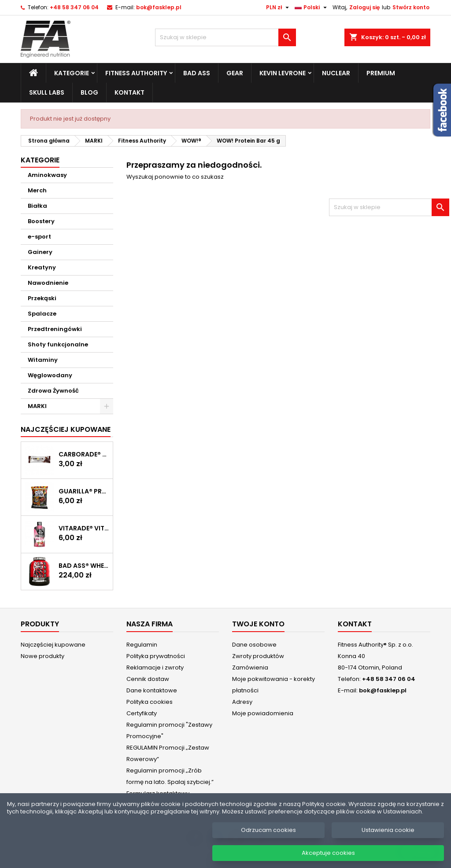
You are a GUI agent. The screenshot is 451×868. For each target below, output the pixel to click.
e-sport (39, 237)
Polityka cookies (150, 702)
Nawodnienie (48, 283)
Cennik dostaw (148, 679)
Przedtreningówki (55, 329)
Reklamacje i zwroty (155, 668)
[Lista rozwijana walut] (279, 7)
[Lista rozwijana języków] (312, 7)
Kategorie (72, 73)
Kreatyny (42, 267)
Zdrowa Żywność (53, 391)
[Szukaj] (225, 37)
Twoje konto (258, 624)
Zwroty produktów (258, 656)
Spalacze (42, 314)
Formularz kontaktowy (158, 793)
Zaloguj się (364, 7)
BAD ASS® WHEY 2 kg (84, 566)
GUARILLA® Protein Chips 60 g (84, 491)
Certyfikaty (142, 713)
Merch (37, 190)
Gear (235, 73)
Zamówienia (250, 668)
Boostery (41, 221)
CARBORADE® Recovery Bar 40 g (84, 454)
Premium (381, 73)
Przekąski (42, 298)
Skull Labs (47, 92)
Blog (89, 92)
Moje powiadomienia (263, 713)
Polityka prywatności (156, 656)
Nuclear (336, 73)
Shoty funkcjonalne (58, 344)
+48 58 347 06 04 (74, 7)
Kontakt (129, 92)
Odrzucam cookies (268, 837)
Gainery (40, 252)
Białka (37, 206)
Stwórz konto (411, 7)
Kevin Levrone (283, 73)
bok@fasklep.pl (159, 7)
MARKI (37, 406)
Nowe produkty (43, 656)
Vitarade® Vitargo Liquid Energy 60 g (84, 528)
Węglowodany (50, 375)
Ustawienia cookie (388, 837)
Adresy (242, 702)
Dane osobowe (254, 645)
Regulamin (142, 645)
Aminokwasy (47, 175)
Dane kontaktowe (152, 690)
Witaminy (43, 360)
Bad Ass (197, 73)
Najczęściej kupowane (53, 645)
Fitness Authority (136, 73)
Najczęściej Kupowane (66, 429)
